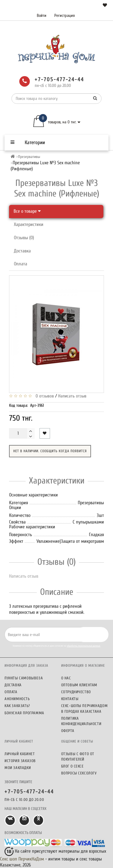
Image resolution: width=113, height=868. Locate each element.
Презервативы (29, 157)
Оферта (68, 731)
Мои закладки (18, 768)
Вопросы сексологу (79, 773)
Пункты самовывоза (24, 678)
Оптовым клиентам (79, 685)
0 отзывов (44, 396)
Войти (42, 15)
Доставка (22, 251)
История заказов (20, 761)
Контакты (70, 699)
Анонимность (17, 699)
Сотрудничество (76, 692)
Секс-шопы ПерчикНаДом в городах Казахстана (85, 708)
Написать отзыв (72, 396)
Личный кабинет (20, 754)
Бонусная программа (24, 713)
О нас (66, 678)
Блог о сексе (72, 766)
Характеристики (29, 224)
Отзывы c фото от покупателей (78, 757)
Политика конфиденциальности (81, 721)
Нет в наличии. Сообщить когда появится (50, 451)
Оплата (20, 264)
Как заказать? (17, 706)
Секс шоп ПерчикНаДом (22, 859)
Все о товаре (27, 211)
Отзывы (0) (24, 238)
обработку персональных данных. (84, 646)
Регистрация (64, 15)
